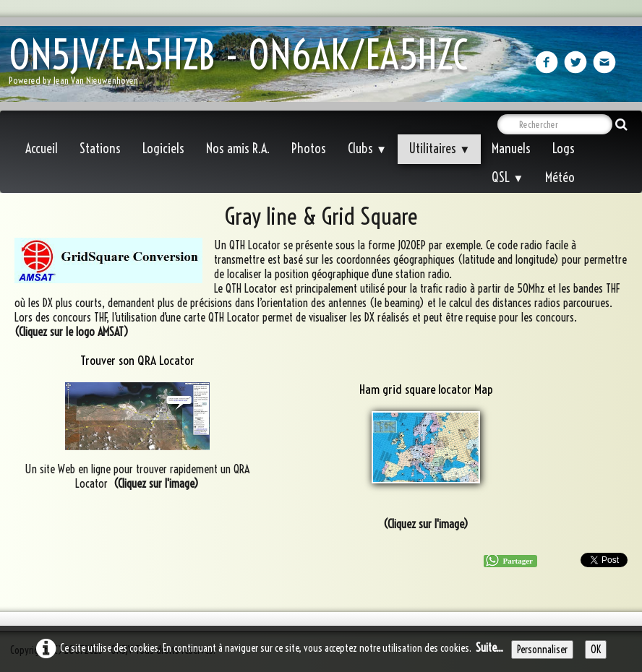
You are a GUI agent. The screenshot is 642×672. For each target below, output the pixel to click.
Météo (560, 177)
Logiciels (163, 148)
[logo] (244, 65)
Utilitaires (439, 148)
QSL (508, 177)
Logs (564, 148)
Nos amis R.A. (238, 148)
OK (596, 650)
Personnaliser (542, 650)
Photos (309, 148)
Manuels (511, 148)
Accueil (42, 148)
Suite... (489, 647)
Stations (100, 148)
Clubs (367, 148)
